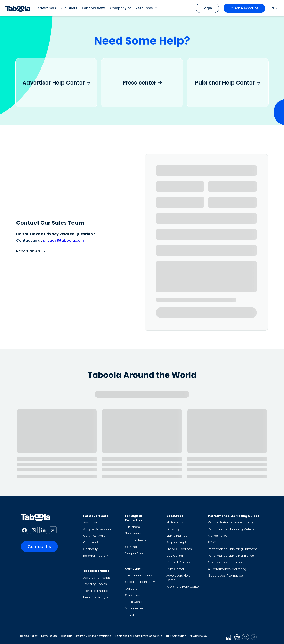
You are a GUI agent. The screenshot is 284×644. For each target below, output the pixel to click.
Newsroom (133, 533)
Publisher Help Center (225, 83)
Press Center (134, 602)
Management (135, 608)
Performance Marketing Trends (231, 556)
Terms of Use (49, 636)
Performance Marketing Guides (234, 516)
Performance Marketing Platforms (233, 549)
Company (118, 8)
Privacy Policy (198, 636)
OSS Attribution (176, 636)
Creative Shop (94, 542)
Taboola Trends (96, 571)
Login (207, 8)
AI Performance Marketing (227, 569)
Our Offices (133, 595)
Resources (144, 8)
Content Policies (178, 562)
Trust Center (175, 569)
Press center (139, 83)
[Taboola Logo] (18, 8)
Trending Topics (95, 584)
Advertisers (47, 8)
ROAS (212, 542)
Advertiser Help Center (54, 83)
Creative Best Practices (225, 562)
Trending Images (96, 591)
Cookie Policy (29, 636)
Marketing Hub (177, 536)
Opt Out (66, 636)
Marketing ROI (218, 536)
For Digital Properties (134, 518)
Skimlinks (131, 547)
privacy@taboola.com (63, 240)
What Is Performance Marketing (231, 522)
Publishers (69, 8)
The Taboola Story (138, 575)
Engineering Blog (179, 542)
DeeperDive (134, 553)
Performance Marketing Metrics (231, 529)
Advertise (90, 522)
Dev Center (175, 556)
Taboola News (94, 8)
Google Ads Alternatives (226, 576)
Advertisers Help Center (178, 578)
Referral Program (96, 556)
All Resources (176, 522)
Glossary (173, 529)
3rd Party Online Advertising (93, 636)
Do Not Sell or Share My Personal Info (139, 636)
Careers (131, 589)
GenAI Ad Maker (95, 536)
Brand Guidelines (179, 549)
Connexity (90, 549)
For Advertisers (96, 516)
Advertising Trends (97, 578)
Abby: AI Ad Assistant (98, 529)
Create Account (244, 8)
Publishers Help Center (183, 587)
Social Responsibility (140, 582)
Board (129, 615)
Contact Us (39, 546)
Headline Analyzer (96, 597)
